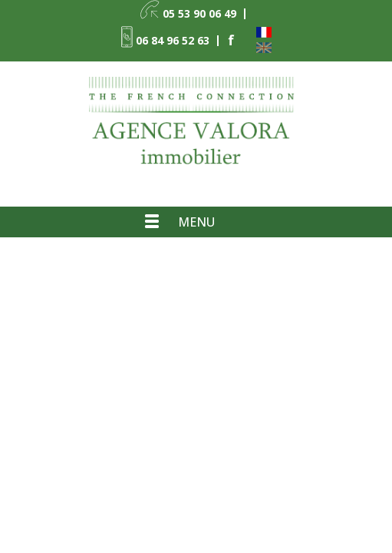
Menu (196, 222)
